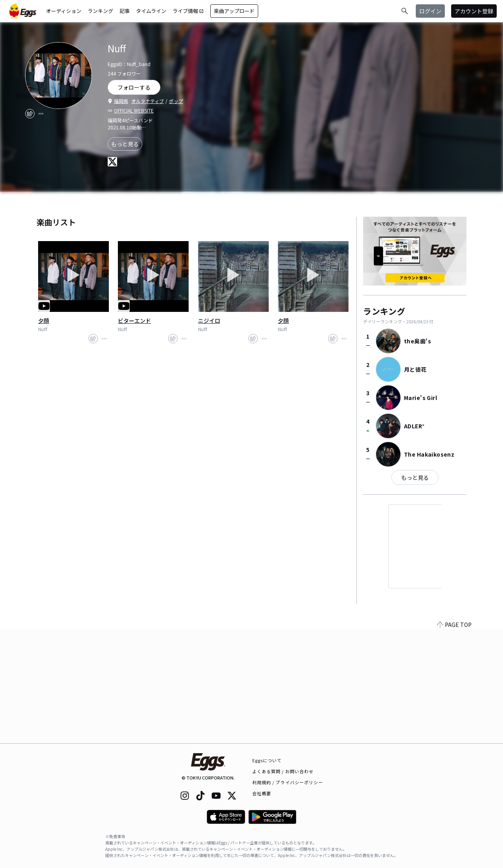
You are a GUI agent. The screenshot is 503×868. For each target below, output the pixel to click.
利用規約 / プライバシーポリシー (288, 782)
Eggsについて (267, 760)
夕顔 (44, 321)
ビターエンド (134, 321)
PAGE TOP (454, 739)
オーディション (64, 11)
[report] (41, 114)
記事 (125, 11)
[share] (30, 114)
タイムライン (151, 11)
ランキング (100, 11)
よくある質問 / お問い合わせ (283, 771)
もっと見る (125, 144)
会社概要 (262, 793)
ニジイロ (209, 321)
